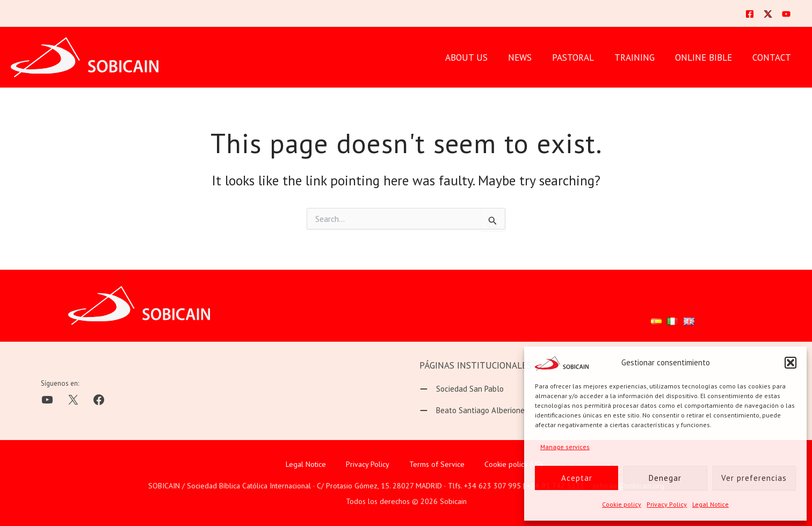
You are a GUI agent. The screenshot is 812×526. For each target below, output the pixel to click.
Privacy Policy (667, 504)
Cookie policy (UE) (513, 464)
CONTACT (773, 57)
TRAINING (640, 57)
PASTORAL (581, 57)
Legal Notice (711, 504)
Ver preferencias (754, 478)
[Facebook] (750, 14)
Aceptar (577, 478)
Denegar (665, 478)
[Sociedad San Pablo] (462, 389)
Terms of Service (437, 464)
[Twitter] (768, 14)
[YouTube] (786, 14)
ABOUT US (478, 57)
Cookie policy (622, 504)
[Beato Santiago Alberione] (472, 410)
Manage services (565, 447)
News (530, 57)
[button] (791, 363)
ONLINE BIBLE (707, 57)
